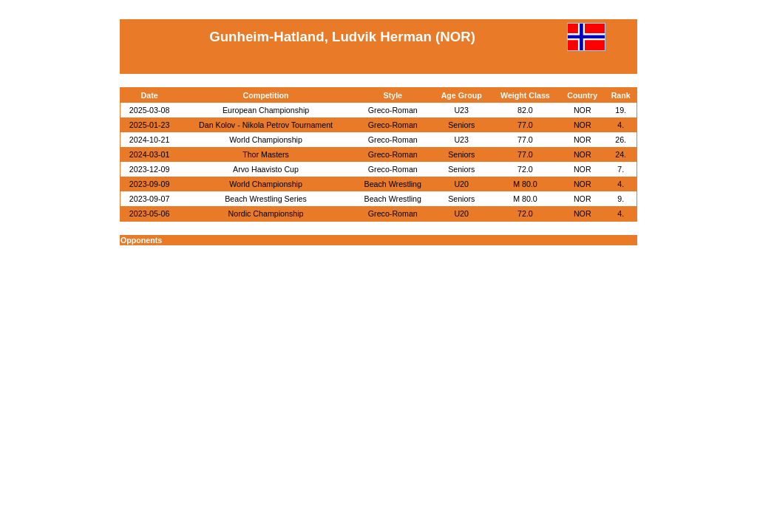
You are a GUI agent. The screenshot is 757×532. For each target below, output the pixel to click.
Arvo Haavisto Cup (266, 169)
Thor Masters (266, 154)
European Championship (266, 110)
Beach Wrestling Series (266, 199)
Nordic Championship (266, 214)
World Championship (266, 140)
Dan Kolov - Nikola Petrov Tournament (266, 125)
